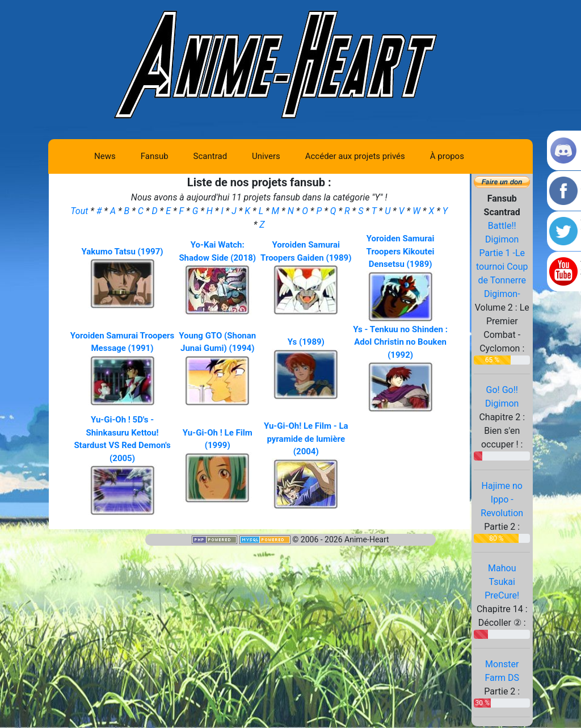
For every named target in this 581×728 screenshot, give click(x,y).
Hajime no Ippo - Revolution (502, 499)
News (105, 156)
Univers (266, 156)
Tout (80, 211)
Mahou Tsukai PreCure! (502, 582)
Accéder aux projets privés (355, 156)
